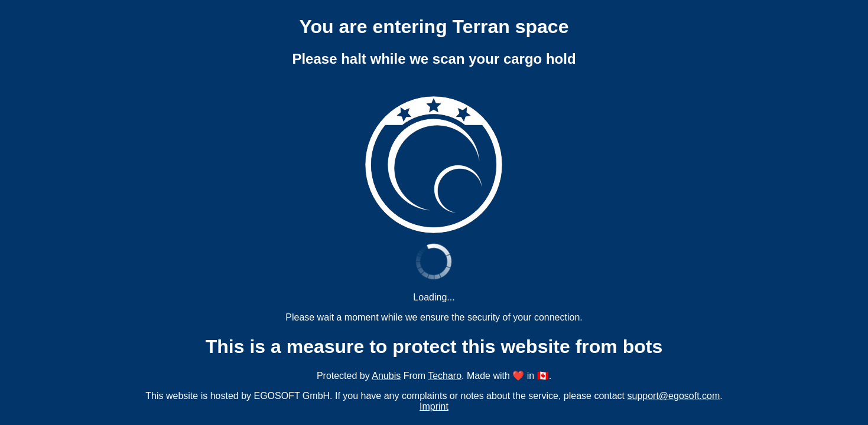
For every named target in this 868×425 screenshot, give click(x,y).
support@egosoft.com (673, 396)
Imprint (434, 406)
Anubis (386, 376)
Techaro (445, 376)
